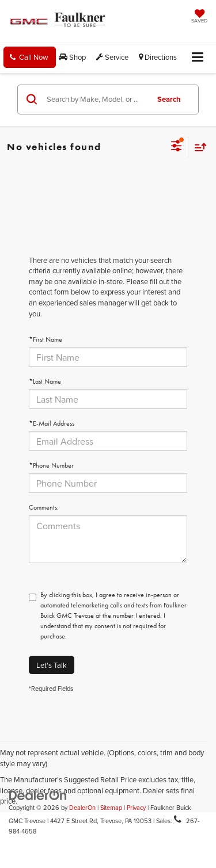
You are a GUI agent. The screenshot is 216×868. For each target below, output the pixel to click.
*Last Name (45, 381)
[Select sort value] (198, 147)
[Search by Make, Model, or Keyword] (96, 100)
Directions (158, 57)
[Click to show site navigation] (198, 58)
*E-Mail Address (52, 423)
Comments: (44, 507)
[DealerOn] (38, 794)
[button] (30, 57)
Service (112, 57)
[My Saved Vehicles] (199, 17)
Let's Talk (52, 665)
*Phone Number (51, 465)
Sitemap (111, 808)
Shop (72, 57)
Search (169, 99)
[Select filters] (177, 147)
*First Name (46, 339)
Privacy (136, 808)
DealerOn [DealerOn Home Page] (82, 808)
